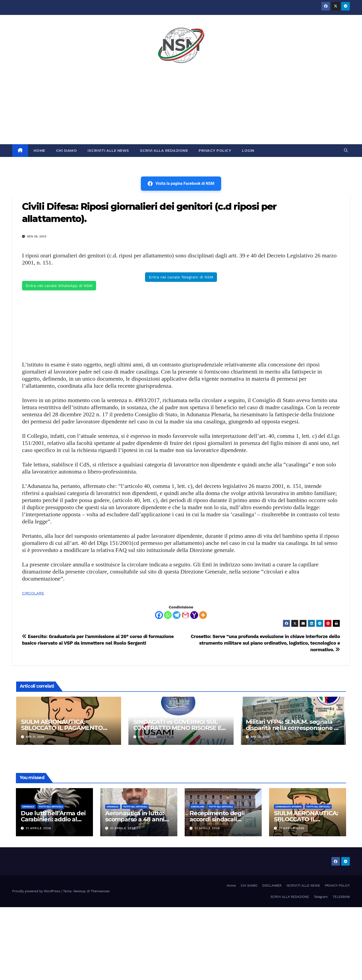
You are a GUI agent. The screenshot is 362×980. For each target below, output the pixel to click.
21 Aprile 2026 (38, 828)
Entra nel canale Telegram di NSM (181, 277)
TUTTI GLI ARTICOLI (51, 807)
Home (231, 886)
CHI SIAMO (67, 151)
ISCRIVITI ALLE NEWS (108, 151)
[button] (346, 150)
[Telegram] (177, 615)
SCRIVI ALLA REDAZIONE (164, 151)
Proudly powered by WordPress (37, 891)
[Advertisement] (181, 108)
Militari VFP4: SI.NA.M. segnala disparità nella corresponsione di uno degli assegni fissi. (293, 728)
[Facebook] (159, 615)
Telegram (321, 897)
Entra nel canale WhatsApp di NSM (59, 286)
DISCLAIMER (272, 886)
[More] (203, 615)
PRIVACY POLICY (215, 151)
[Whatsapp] (168, 615)
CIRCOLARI (198, 807)
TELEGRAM (341, 897)
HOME (39, 151)
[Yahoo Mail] (194, 615)
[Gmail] (185, 615)
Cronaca (28, 807)
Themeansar (100, 891)
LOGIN (248, 151)
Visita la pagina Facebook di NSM (181, 184)
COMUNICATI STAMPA (288, 807)
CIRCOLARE (33, 593)
